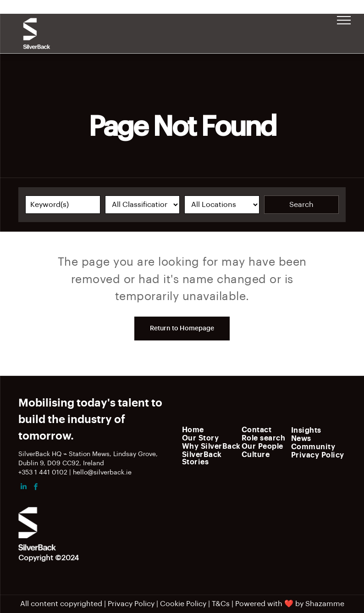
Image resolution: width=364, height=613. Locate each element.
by (299, 604)
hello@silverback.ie (102, 473)
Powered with (259, 604)
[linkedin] (23, 488)
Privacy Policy (131, 604)
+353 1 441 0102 (43, 473)
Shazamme (325, 604)
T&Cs (221, 604)
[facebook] (36, 488)
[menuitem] (215, 429)
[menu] (344, 20)
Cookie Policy (183, 604)
